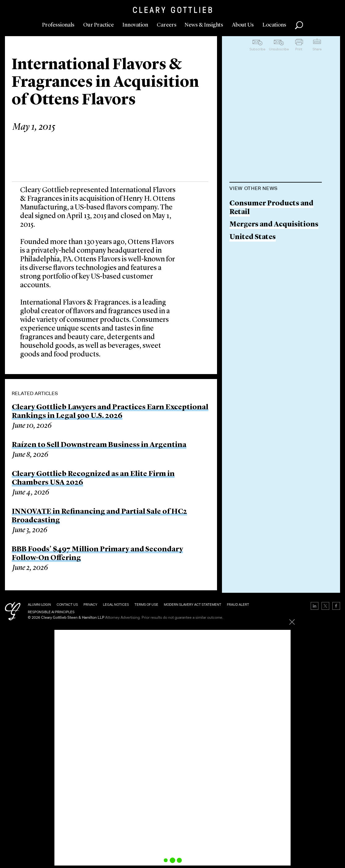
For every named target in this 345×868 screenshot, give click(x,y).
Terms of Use (146, 605)
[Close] (290, 624)
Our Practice (98, 25)
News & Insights (204, 25)
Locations (274, 25)
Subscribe (257, 49)
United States (253, 237)
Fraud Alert (238, 605)
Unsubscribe (279, 49)
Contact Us (67, 605)
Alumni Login (39, 605)
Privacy (90, 605)
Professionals (58, 25)
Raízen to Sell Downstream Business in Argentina (99, 445)
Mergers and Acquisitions (274, 225)
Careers (167, 25)
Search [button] (299, 25)
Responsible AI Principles (51, 612)
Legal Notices (116, 605)
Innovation (135, 25)
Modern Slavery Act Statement (193, 605)
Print (299, 49)
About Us (243, 25)
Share (317, 49)
